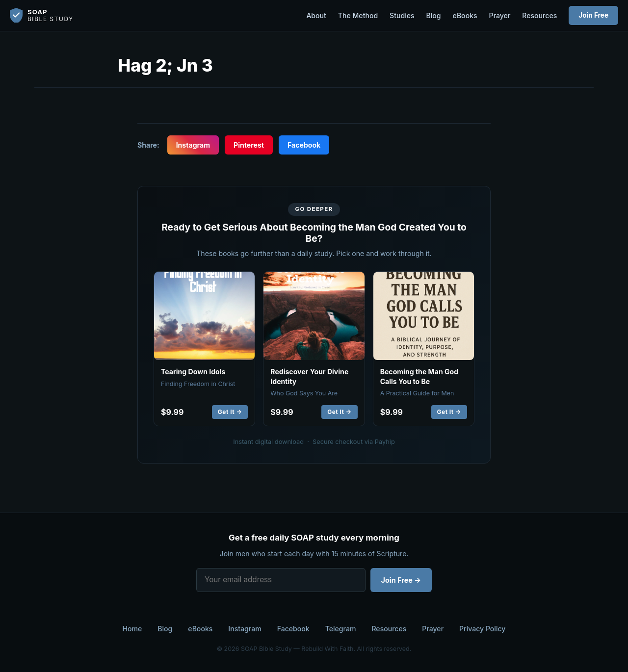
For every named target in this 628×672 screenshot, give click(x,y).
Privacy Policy (482, 629)
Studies (402, 15)
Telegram (341, 629)
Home (132, 629)
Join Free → (401, 580)
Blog (434, 15)
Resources (539, 15)
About (316, 15)
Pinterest (249, 145)
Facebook (304, 145)
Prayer (500, 15)
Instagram (193, 145)
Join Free (593, 15)
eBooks (465, 15)
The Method (358, 15)
